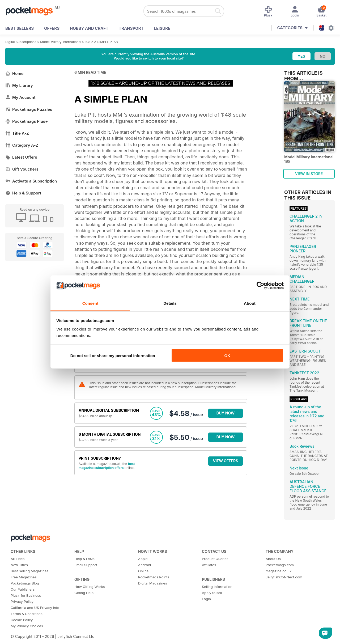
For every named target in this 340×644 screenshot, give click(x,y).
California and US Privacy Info (35, 608)
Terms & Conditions (27, 614)
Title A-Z (17, 133)
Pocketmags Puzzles (29, 109)
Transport (131, 28)
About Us (273, 559)
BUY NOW (226, 413)
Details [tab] (170, 303)
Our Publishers (23, 589)
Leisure (162, 28)
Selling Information (217, 587)
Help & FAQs (84, 559)
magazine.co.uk (279, 571)
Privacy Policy (22, 601)
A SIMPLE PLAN (106, 42)
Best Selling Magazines (29, 571)
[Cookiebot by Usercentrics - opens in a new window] (260, 286)
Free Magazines (24, 577)
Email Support (86, 565)
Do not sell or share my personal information (113, 356)
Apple (143, 559)
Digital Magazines (153, 583)
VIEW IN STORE (309, 174)
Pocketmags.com (280, 565)
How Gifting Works (90, 587)
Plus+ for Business (26, 595)
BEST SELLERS (20, 28)
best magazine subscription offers (107, 466)
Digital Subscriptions (21, 42)
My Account (20, 97)
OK (227, 356)
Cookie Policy (22, 620)
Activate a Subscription (31, 181)
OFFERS (52, 28)
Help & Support (23, 193)
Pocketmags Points (154, 577)
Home (14, 73)
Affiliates (209, 565)
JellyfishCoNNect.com (284, 577)
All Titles (18, 559)
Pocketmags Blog (25, 583)
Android (144, 565)
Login (206, 599)
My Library (19, 85)
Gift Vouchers (22, 169)
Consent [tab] (90, 303)
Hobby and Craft (89, 28)
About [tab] (250, 303)
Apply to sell (212, 593)
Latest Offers (21, 157)
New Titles (19, 565)
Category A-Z (22, 145)
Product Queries (215, 559)
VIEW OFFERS (226, 461)
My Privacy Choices (27, 626)
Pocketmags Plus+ (27, 121)
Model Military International (61, 42)
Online (143, 571)
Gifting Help (84, 593)
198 (88, 42)
